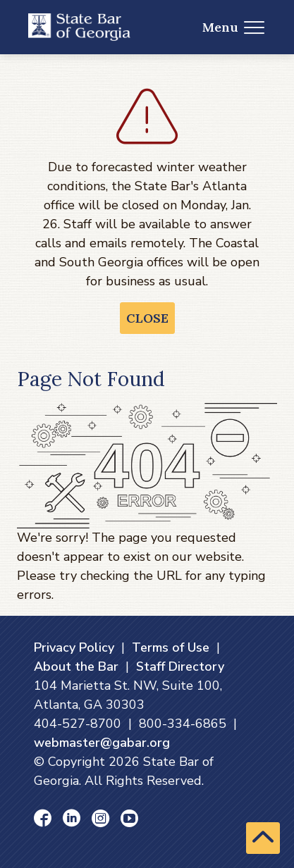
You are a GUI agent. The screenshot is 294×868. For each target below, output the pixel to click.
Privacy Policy (74, 647)
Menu (234, 27)
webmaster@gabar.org (102, 743)
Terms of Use (171, 647)
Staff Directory (180, 666)
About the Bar (76, 666)
